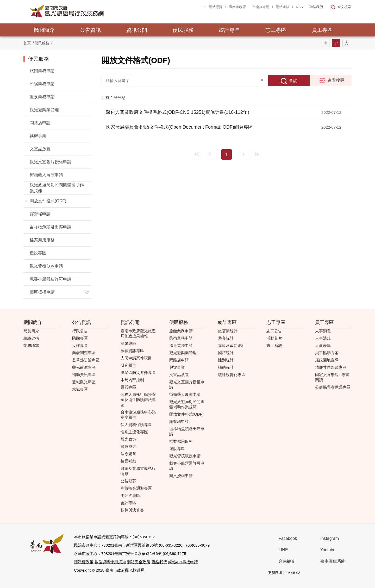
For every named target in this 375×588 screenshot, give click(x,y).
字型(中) (336, 43)
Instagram (330, 538)
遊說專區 (38, 253)
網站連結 (283, 7)
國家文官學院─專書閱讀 (332, 377)
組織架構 (31, 338)
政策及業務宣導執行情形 (138, 471)
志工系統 (274, 345)
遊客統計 (226, 338)
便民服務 (183, 30)
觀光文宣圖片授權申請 (51, 162)
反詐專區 (80, 345)
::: (204, 7)
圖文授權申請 (181, 476)
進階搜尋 (336, 80)
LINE (283, 550)
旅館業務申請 (42, 71)
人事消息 (323, 331)
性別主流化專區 (134, 432)
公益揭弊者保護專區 (333, 387)
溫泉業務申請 (42, 97)
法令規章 (128, 454)
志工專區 (276, 30)
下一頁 (243, 154)
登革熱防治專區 (86, 360)
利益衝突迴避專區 (136, 488)
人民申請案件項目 (136, 358)
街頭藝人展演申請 (46, 175)
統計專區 (229, 30)
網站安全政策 (139, 562)
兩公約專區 (130, 495)
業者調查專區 (84, 353)
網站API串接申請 (183, 562)
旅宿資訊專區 (132, 351)
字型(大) (346, 43)
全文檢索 (344, 7)
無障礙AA (332, 573)
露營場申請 (40, 214)
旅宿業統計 (228, 331)
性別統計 (226, 360)
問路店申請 (40, 123)
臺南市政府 (237, 7)
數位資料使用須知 (110, 562)
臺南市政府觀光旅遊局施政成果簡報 (138, 333)
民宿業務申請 (42, 84)
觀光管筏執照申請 (46, 266)
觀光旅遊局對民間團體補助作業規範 (57, 188)
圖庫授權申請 (42, 292)
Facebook (288, 538)
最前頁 (197, 154)
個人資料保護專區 (136, 425)
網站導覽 (216, 7)
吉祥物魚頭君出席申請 (51, 227)
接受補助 (128, 461)
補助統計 (226, 367)
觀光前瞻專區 (84, 367)
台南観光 (287, 561)
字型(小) (326, 43)
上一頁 (210, 154)
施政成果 (128, 446)
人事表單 (323, 345)
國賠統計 (226, 353)
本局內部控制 (132, 380)
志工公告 (274, 331)
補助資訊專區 (84, 375)
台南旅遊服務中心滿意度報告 (138, 415)
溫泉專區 (128, 343)
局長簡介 (31, 331)
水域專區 (80, 389)
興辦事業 (38, 136)
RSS (299, 7)
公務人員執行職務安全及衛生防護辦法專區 (138, 400)
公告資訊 (90, 30)
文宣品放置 (40, 149)
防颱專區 (80, 338)
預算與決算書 (132, 510)
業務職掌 (31, 345)
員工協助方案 (327, 353)
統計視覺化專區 (232, 375)
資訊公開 (137, 30)
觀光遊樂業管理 (44, 110)
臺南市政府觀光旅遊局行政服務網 (81, 11)
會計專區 (128, 503)
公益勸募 (128, 481)
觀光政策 (128, 439)
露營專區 (128, 387)
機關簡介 (44, 30)
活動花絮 (274, 338)
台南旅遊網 (261, 7)
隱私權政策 (84, 562)
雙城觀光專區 (84, 382)
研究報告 (128, 365)
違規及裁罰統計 (232, 345)
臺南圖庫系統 (333, 561)
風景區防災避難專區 (138, 373)
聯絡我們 (316, 7)
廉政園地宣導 (327, 360)
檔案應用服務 (42, 240)
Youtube (328, 550)
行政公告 (80, 331)
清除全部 (262, 80)
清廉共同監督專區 (331, 367)
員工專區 (322, 30)
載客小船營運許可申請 (51, 279)
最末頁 (256, 154)
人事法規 (323, 338)
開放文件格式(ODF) (48, 201)
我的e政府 (313, 573)
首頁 (27, 43)
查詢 (293, 81)
